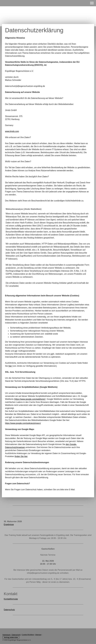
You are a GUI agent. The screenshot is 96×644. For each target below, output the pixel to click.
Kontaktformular (11, 599)
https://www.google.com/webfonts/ (30, 399)
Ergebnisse (9, 524)
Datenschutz (9, 610)
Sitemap (38, 635)
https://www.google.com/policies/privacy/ (23, 423)
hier (10, 366)
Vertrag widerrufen (11, 637)
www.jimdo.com (12, 131)
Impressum (6, 635)
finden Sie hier (21, 456)
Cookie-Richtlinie (28, 635)
